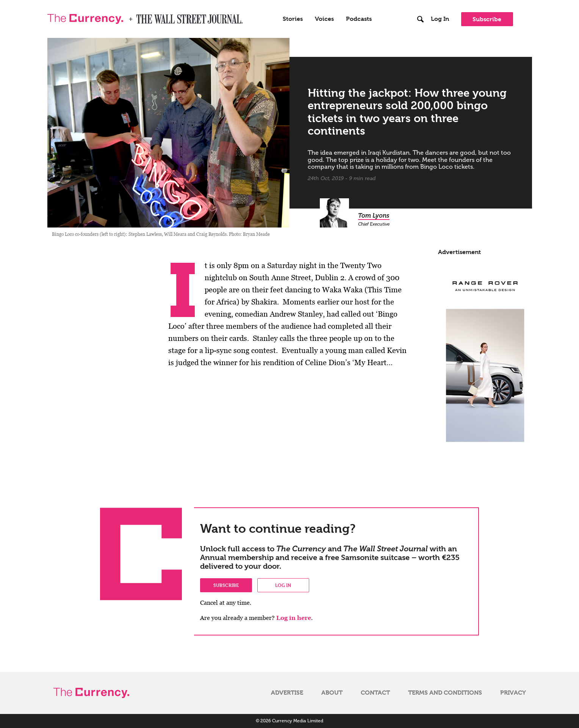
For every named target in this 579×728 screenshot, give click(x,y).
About (332, 693)
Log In (440, 19)
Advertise (287, 693)
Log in (283, 585)
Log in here (294, 618)
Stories (293, 19)
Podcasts (359, 19)
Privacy (513, 693)
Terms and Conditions (445, 693)
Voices (324, 19)
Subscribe (487, 19)
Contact (375, 693)
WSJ (143, 17)
